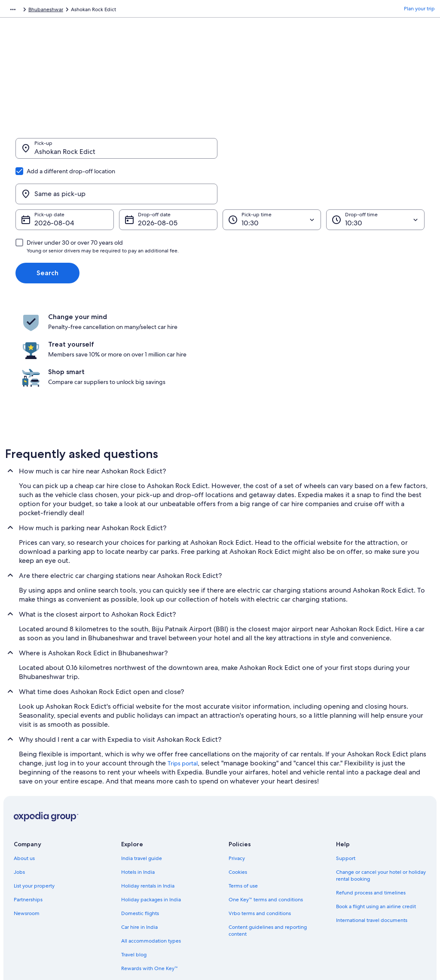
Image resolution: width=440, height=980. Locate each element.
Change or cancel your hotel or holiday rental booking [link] (381, 784)
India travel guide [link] (142, 767)
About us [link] (24, 767)
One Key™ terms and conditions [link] (266, 808)
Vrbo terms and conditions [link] (260, 822)
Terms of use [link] (243, 795)
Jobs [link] (19, 781)
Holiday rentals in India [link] (148, 795)
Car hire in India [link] (139, 836)
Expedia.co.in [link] (21, 11)
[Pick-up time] (272, 178)
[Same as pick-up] (324, 153)
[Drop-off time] (375, 178)
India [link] (77, 11)
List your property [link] (34, 795)
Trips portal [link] (183, 672)
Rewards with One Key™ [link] (150, 877)
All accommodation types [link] (151, 850)
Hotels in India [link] (138, 781)
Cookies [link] (238, 781)
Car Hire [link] (54, 11)
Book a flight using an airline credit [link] (376, 815)
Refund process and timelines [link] (371, 802)
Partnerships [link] (28, 808)
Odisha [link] (99, 11)
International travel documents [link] (372, 829)
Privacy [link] (237, 767)
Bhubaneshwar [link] (132, 11)
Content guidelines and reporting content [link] (268, 839)
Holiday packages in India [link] (151, 808)
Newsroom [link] (27, 822)
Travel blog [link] (134, 863)
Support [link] (346, 767)
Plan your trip (419, 11)
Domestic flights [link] (140, 822)
